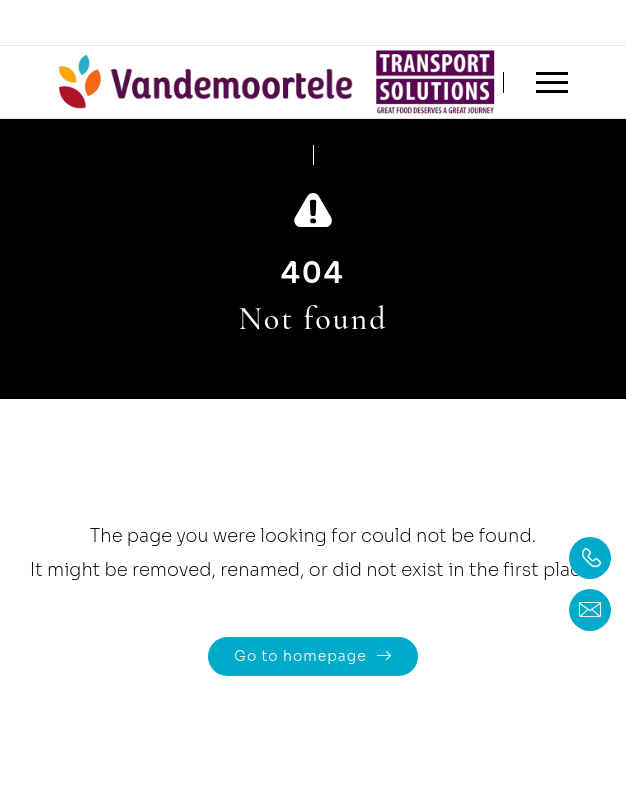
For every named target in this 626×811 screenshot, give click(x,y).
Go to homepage (300, 656)
